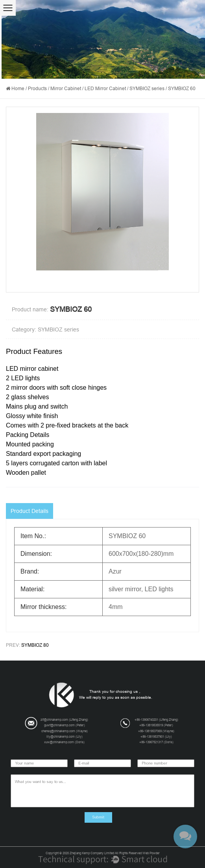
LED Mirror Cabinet (105, 89)
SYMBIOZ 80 (35, 645)
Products (37, 89)
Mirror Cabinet (66, 89)
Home (18, 89)
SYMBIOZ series (147, 89)
